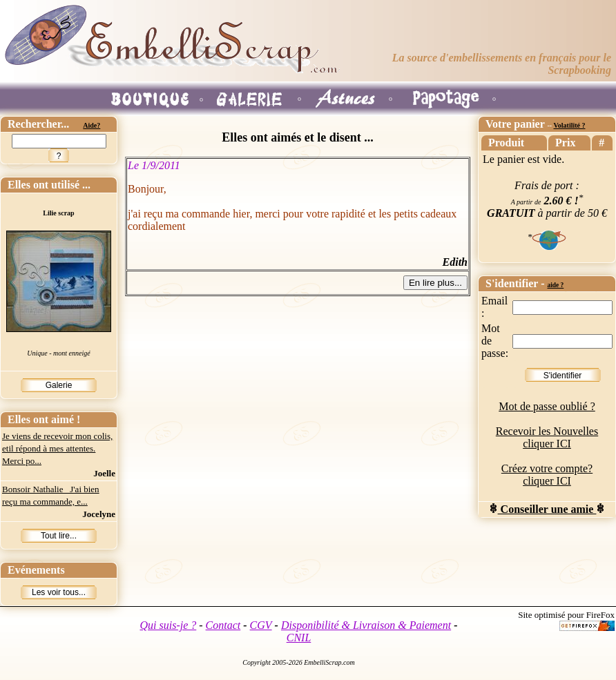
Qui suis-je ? (169, 625)
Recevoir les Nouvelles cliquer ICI (547, 437)
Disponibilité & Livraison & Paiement (366, 625)
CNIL (299, 638)
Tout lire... (59, 536)
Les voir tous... (59, 592)
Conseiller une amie (547, 509)
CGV (261, 625)
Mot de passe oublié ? (547, 406)
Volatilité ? (569, 125)
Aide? (92, 125)
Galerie (59, 385)
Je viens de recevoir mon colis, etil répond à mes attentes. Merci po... (57, 448)
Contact (223, 625)
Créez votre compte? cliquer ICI (547, 475)
